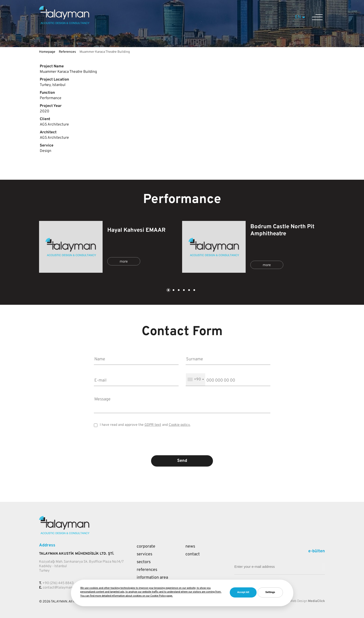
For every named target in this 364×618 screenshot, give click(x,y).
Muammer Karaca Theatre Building (105, 52)
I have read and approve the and (145, 425)
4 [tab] (184, 291)
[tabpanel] (111, 247)
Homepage (47, 52)
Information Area (152, 578)
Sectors (144, 562)
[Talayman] (64, 23)
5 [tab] (189, 291)
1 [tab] (168, 291)
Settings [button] (270, 592)
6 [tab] (194, 291)
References (67, 52)
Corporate (146, 547)
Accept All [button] (243, 592)
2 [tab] (173, 291)
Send (182, 461)
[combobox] (196, 380)
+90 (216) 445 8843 (58, 583)
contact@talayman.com (61, 588)
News (190, 547)
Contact (193, 554)
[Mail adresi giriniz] (324, 567)
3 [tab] (178, 291)
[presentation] (182, 445)
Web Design (299, 601)
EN (301, 17)
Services (144, 554)
